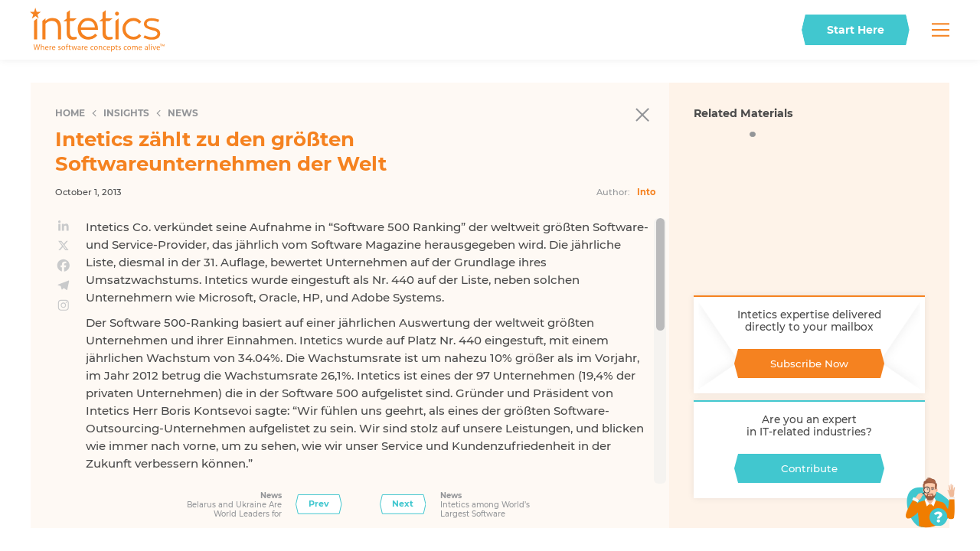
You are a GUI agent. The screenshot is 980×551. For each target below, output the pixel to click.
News (183, 113)
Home (70, 113)
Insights (126, 113)
